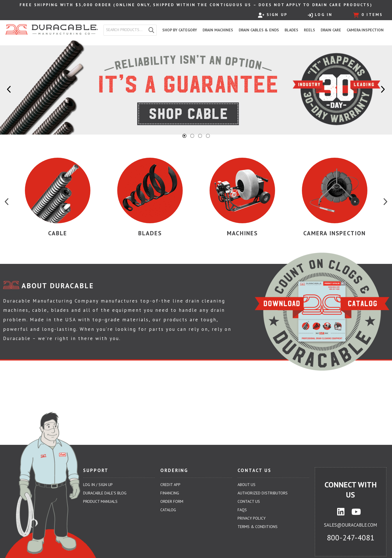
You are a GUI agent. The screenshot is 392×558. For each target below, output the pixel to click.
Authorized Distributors (263, 493)
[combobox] (125, 30)
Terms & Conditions (258, 527)
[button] (151, 30)
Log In (320, 15)
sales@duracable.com (350, 525)
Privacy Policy (252, 518)
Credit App (170, 485)
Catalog (168, 510)
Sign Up (273, 15)
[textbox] (126, 30)
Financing (170, 493)
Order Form (172, 501)
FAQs (242, 510)
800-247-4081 (351, 538)
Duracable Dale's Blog (105, 493)
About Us (247, 485)
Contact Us (249, 501)
